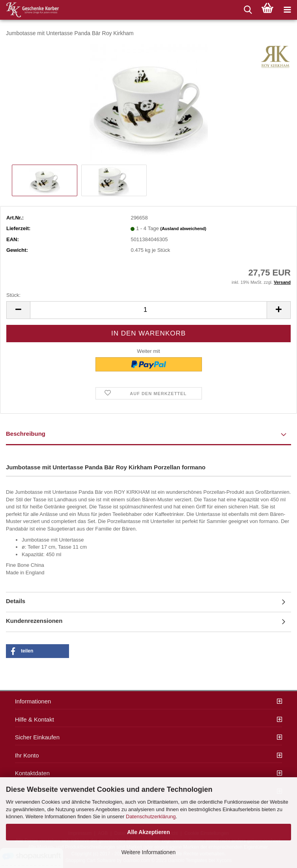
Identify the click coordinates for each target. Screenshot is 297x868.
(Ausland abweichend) (183, 229)
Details (16, 601)
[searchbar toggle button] (248, 10)
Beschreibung (26, 434)
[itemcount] (148, 310)
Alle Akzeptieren (148, 832)
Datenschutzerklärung (151, 816)
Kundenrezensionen (34, 621)
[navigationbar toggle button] (287, 10)
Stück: (13, 295)
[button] (37, 651)
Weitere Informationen (148, 852)
